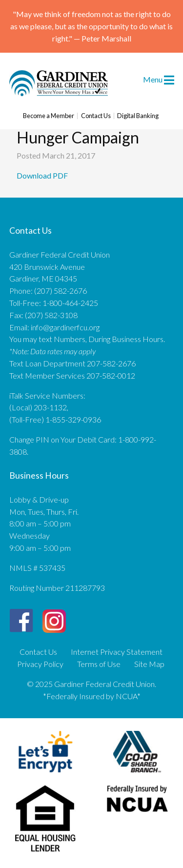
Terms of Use (99, 664)
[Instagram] (54, 617)
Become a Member (49, 116)
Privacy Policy (40, 664)
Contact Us (96, 116)
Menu (159, 79)
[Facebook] (21, 621)
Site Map (149, 664)
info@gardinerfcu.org (65, 327)
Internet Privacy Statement (117, 652)
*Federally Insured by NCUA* (92, 696)
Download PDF (43, 175)
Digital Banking (138, 116)
